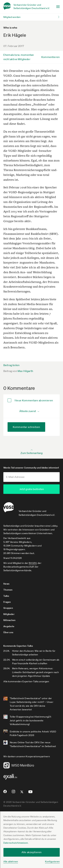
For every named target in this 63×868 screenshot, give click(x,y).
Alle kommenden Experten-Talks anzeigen (26, 681)
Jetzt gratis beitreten (32, 489)
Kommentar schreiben (26, 427)
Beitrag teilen (11, 365)
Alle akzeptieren (32, 852)
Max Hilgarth (25, 371)
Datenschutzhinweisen (16, 843)
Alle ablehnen (11, 861)
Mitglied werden (12, 17)
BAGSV (33, 563)
